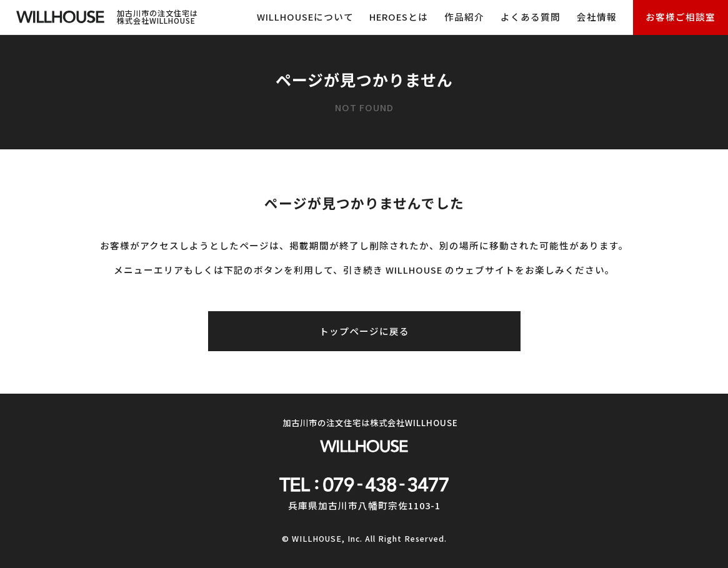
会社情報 (597, 17)
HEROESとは (399, 17)
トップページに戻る (364, 331)
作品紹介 (464, 17)
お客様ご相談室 (681, 17)
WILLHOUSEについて (305, 17)
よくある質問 (531, 17)
